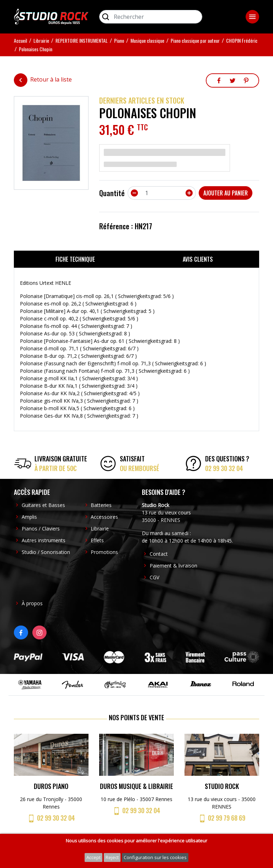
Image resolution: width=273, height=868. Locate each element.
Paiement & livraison (173, 566)
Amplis (29, 517)
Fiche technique (75, 259)
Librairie (100, 529)
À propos (32, 603)
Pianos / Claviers (41, 529)
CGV (154, 577)
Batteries (101, 505)
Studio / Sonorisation (46, 552)
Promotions (104, 552)
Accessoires (104, 517)
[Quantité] (162, 193)
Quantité (112, 193)
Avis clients (198, 259)
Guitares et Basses (43, 505)
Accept (93, 857)
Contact (159, 554)
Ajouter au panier (226, 193)
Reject (112, 857)
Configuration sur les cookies (155, 857)
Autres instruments (44, 540)
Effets (97, 540)
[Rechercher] (151, 17)
